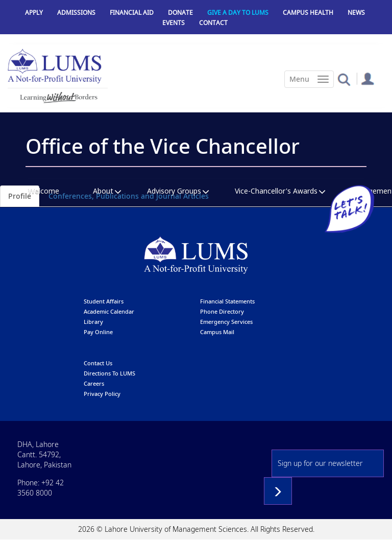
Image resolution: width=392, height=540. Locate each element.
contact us (98, 363)
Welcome (44, 191)
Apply (34, 13)
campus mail (217, 332)
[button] (344, 79)
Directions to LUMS (109, 373)
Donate (180, 13)
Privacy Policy (102, 394)
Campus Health (308, 13)
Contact (213, 23)
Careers (94, 383)
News (356, 13)
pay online (98, 332)
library (93, 322)
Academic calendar (109, 311)
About (103, 191)
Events (174, 23)
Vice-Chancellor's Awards (276, 191)
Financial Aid (132, 13)
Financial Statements (227, 301)
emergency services (226, 322)
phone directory (222, 311)
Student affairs (104, 301)
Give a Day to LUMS (238, 13)
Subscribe (278, 491)
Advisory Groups (174, 191)
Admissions (76, 13)
